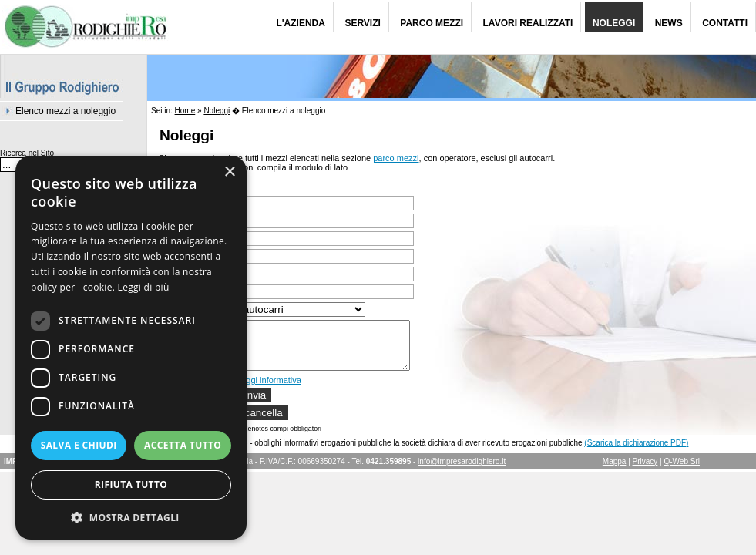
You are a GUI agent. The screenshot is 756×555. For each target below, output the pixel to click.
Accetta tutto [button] (183, 445)
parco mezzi (396, 158)
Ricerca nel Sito (27, 153)
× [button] (229, 172)
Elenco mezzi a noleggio (66, 111)
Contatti (725, 23)
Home (185, 111)
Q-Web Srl (682, 471)
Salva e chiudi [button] (79, 445)
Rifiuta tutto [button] (131, 484)
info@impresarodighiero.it (462, 471)
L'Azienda (301, 23)
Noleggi (614, 23)
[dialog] (131, 348)
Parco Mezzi (432, 23)
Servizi (362, 23)
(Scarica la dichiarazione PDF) (636, 452)
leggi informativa (270, 389)
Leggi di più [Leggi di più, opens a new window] (144, 287)
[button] (131, 517)
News (669, 23)
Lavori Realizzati (528, 23)
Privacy (645, 471)
